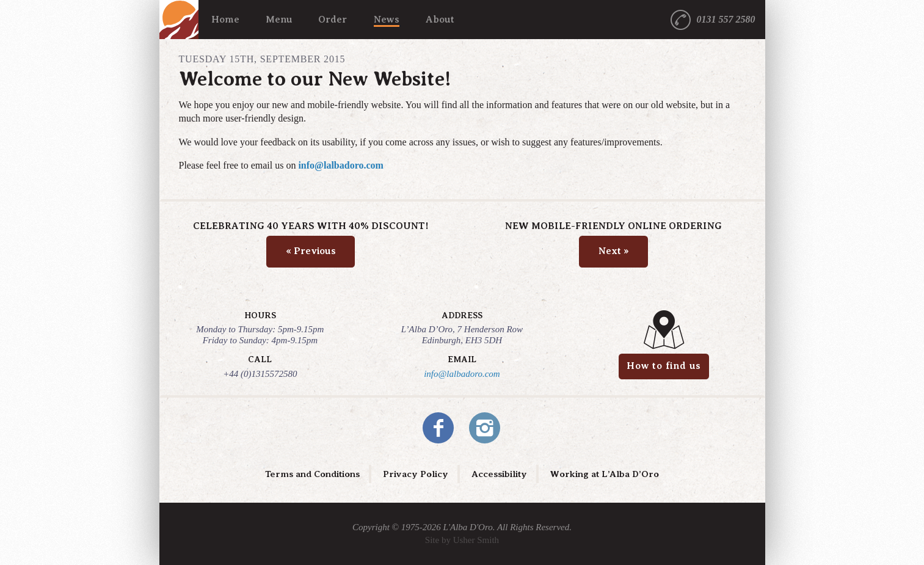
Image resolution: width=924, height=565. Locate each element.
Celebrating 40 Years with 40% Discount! (311, 226)
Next (614, 251)
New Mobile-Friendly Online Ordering (613, 226)
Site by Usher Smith (462, 540)
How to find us (664, 366)
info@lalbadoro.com (340, 165)
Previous (311, 251)
